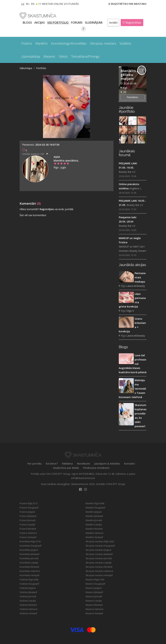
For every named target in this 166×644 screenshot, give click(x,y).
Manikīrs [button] (41, 43)
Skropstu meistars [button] (103, 43)
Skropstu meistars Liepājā (99, 563)
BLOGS (28, 23)
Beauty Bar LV (127, 172)
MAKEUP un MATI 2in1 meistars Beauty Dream (132, 249)
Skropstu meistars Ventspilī (99, 575)
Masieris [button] (49, 56)
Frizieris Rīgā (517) (29, 503)
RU (28, 4)
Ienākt (113, 23)
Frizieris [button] (27, 43)
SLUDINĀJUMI (94, 23)
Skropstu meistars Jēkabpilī (99, 554)
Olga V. (130, 311)
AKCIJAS (40, 23)
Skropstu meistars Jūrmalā (99, 558)
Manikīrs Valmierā (94, 533)
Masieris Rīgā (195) (95, 580)
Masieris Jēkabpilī (94, 592)
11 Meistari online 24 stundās (59, 4)
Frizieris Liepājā (27, 525)
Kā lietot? (52, 464)
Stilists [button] (63, 56)
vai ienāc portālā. (64, 209)
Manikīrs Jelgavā (94, 512)
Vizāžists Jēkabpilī (28, 592)
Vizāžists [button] (125, 43)
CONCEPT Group (115, 484)
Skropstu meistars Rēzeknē (99, 567)
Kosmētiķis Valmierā (30, 571)
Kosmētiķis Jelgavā (29, 550)
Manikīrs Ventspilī (94, 537)
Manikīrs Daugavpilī (95, 508)
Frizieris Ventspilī (28, 537)
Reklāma (67, 464)
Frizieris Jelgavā (27, 512)
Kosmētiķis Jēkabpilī (29, 554)
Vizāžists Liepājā (28, 601)
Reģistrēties (132, 23)
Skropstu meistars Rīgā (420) (100, 541)
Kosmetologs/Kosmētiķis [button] (69, 43)
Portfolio (41, 68)
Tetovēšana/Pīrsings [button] (85, 56)
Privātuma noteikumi (96, 468)
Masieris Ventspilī (94, 613)
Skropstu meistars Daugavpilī (100, 546)
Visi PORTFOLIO (58, 23)
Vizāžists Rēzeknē (28, 605)
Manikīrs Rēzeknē (94, 529)
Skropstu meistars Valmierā (99, 571)
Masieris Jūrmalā (94, 596)
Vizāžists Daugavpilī (29, 584)
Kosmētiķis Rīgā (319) (30, 541)
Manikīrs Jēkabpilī (94, 516)
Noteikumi (84, 464)
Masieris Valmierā (94, 609)
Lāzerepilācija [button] (31, 56)
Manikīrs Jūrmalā (94, 520)
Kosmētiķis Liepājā (29, 563)
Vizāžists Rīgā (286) (29, 580)
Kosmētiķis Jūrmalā (29, 558)
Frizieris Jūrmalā (27, 520)
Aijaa (57, 157)
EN (33, 4)
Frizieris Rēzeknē (28, 529)
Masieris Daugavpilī (95, 584)
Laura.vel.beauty (136, 286)
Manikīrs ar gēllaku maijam (130, 75)
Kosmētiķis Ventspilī (29, 575)
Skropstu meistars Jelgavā (98, 550)
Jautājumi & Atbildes (107, 464)
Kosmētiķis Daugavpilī (30, 546)
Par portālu (35, 464)
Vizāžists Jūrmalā (28, 596)
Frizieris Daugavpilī (29, 508)
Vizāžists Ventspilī (28, 613)
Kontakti (130, 464)
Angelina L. (136, 188)
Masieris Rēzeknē (94, 605)
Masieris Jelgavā (94, 588)
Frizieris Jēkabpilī (28, 516)
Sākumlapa (26, 68)
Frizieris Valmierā (28, 533)
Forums (77, 23)
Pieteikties (133, 97)
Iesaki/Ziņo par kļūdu (66, 468)
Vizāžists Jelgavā (28, 588)
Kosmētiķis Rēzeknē (29, 567)
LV (23, 4)
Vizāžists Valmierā (28, 609)
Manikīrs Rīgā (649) (95, 503)
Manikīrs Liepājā (94, 525)
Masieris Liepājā (94, 601)
